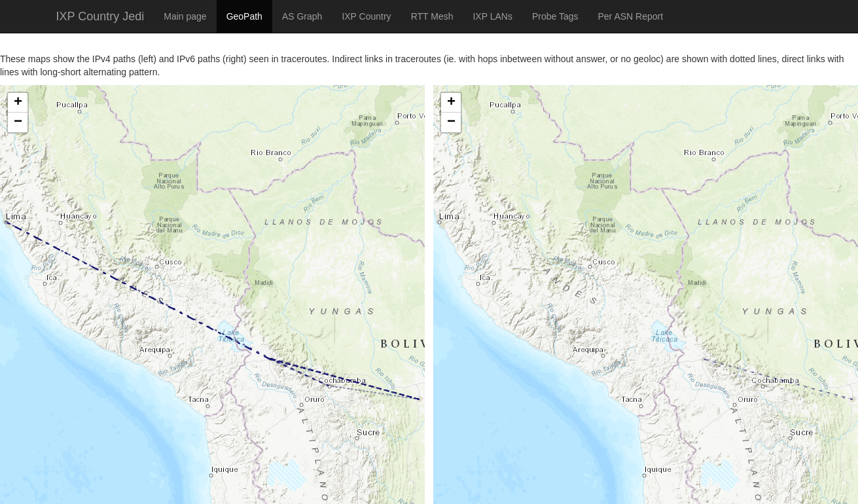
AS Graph (302, 16)
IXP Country (366, 16)
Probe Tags (555, 16)
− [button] (18, 122)
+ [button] (18, 103)
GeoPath (244, 16)
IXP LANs (492, 16)
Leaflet (14, 488)
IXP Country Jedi (100, 16)
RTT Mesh (432, 16)
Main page (185, 16)
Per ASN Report (630, 16)
